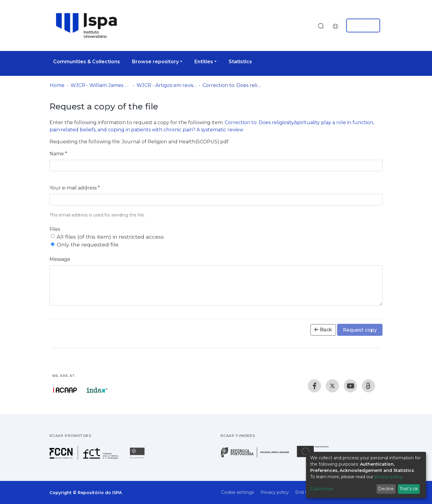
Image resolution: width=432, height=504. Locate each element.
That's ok (409, 489)
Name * (58, 154)
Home (57, 85)
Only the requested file (88, 245)
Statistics (240, 62)
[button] (337, 25)
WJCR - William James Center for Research (100, 85)
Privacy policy (275, 492)
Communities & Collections (87, 62)
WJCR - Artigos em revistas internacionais (166, 85)
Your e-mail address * (75, 188)
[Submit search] (321, 26)
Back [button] (323, 330)
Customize (322, 489)
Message (60, 259)
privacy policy (388, 477)
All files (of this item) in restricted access (110, 237)
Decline (386, 489)
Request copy (360, 330)
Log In (361, 25)
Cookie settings (237, 492)
